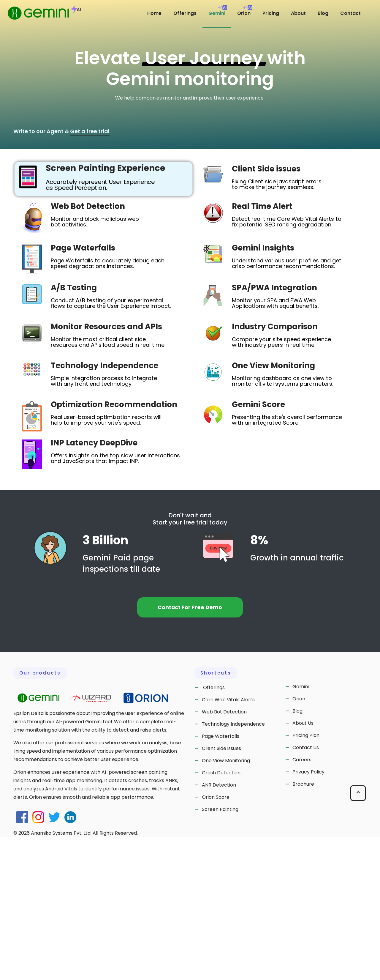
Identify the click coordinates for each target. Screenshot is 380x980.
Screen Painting (220, 952)
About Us (303, 866)
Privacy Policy (308, 914)
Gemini (301, 829)
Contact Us (306, 890)
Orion (299, 841)
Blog (297, 853)
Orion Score (216, 940)
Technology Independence (233, 866)
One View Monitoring (226, 903)
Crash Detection (221, 915)
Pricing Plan (306, 878)
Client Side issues (221, 891)
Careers (302, 902)
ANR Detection (219, 927)
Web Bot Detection (224, 854)
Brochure (303, 927)
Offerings (213, 830)
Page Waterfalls (221, 879)
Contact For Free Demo (190, 750)
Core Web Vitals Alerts (228, 842)
